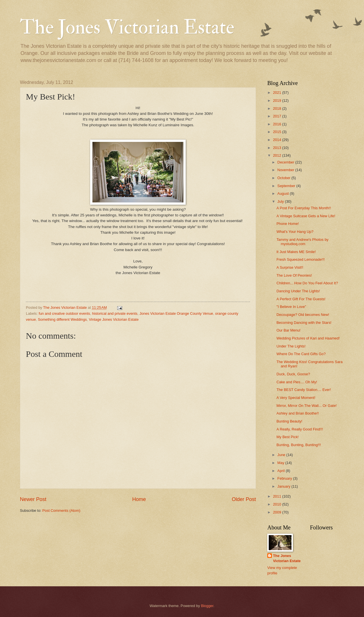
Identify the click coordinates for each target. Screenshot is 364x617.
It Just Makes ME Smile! (296, 252)
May (281, 463)
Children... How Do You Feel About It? (307, 283)
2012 (278, 155)
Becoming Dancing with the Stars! (304, 323)
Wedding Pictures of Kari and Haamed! (308, 338)
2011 (278, 496)
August (284, 193)
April (281, 471)
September (287, 186)
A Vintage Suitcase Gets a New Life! (306, 216)
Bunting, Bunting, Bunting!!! (299, 445)
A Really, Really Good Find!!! (300, 429)
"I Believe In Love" (291, 307)
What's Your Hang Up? (295, 232)
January (284, 486)
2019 (278, 101)
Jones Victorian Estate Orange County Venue (176, 313)
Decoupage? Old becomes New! (303, 315)
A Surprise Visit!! (290, 267)
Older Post (244, 499)
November (286, 170)
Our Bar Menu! (288, 330)
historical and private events (115, 313)
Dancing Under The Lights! (298, 291)
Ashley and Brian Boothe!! (298, 413)
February (285, 478)
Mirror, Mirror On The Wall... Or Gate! (307, 406)
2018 (278, 108)
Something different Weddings (62, 319)
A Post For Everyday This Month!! (304, 208)
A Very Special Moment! (296, 398)
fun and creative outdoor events (64, 313)
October (284, 178)
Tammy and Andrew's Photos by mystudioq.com (302, 242)
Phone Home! (288, 224)
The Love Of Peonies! (294, 275)
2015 (278, 132)
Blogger (207, 606)
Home (139, 499)
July (281, 201)
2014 (278, 140)
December (286, 162)
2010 (278, 504)
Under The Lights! (291, 346)
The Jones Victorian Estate (127, 27)
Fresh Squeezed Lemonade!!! (301, 259)
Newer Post (33, 499)
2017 (278, 116)
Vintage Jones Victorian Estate (114, 319)
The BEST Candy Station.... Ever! (304, 390)
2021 (278, 93)
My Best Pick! (288, 437)
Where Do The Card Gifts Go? (301, 354)
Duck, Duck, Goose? (293, 374)
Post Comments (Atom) (61, 511)
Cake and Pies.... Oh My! (297, 382)
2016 (278, 124)
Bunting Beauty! (289, 421)
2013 (278, 148)
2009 (278, 512)
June (282, 455)
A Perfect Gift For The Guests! (301, 299)
